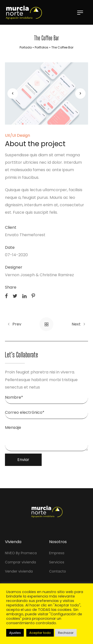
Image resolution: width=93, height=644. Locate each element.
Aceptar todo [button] (40, 633)
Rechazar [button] (66, 633)
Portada (26, 47)
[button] (13, 93)
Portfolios (42, 47)
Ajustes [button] (15, 633)
